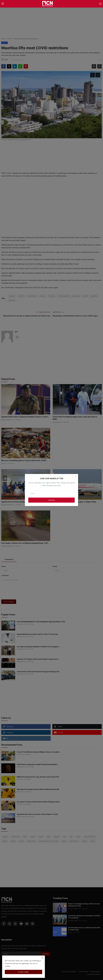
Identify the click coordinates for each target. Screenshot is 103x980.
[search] (100, 4)
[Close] (76, 476)
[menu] (3, 4)
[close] (42, 958)
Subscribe (51, 500)
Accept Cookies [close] (24, 972)
